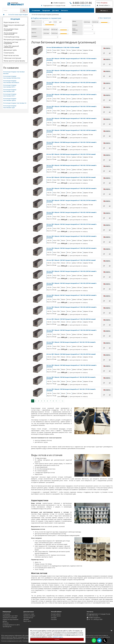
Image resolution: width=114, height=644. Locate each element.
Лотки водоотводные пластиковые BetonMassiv (11, 82)
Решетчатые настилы (11, 55)
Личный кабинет (56, 614)
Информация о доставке (10, 616)
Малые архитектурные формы (14, 61)
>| (62, 401)
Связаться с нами (29, 614)
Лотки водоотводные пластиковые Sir (15, 103)
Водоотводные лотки (11, 22)
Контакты (64, 10)
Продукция (46, 10)
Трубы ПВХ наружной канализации (11, 47)
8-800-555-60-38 (86, 5)
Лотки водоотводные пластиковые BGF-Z (10, 86)
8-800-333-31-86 (82, 3)
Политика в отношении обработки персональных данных (11, 619)
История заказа (56, 616)
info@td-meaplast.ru (59, 3)
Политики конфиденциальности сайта (12, 641)
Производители (28, 618)
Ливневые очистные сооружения (11, 43)
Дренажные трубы (10, 50)
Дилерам (26, 619)
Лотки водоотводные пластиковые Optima (10, 99)
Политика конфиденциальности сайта (11, 624)
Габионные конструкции (12, 58)
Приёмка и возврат (29, 616)
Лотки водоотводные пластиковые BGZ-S (10, 95)
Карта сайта (27, 621)
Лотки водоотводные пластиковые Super (10, 107)
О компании (36, 10)
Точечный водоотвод (11, 37)
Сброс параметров (104, 18)
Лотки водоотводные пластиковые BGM (10, 91)
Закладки (54, 618)
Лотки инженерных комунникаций (11, 34)
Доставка (55, 10)
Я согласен (57, 639)
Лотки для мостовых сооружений (11, 30)
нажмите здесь (58, 637)
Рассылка (54, 619)
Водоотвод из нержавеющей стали (14, 26)
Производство (7, 627)
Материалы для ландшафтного (15, 40)
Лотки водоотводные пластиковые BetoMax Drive (12, 77)
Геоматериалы (9, 53)
